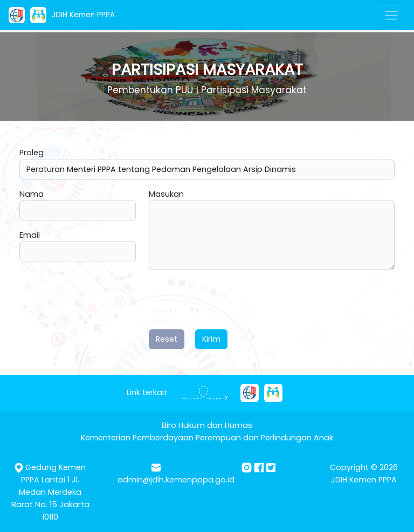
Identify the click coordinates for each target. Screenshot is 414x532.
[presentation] (231, 300)
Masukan (166, 194)
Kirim (211, 339)
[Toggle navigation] (391, 15)
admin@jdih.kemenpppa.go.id (176, 480)
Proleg (32, 153)
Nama (32, 194)
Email (30, 235)
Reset (167, 339)
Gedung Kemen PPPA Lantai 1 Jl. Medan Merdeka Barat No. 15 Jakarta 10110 (50, 492)
